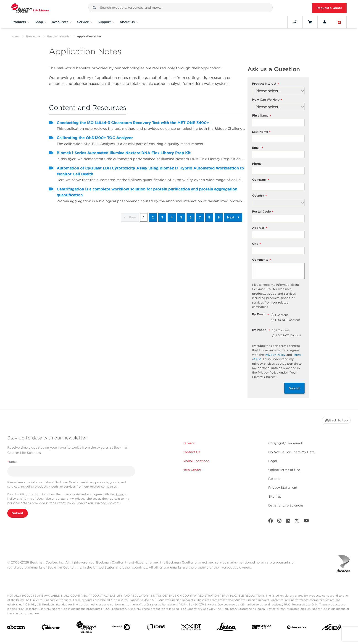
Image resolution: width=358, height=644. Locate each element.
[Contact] (295, 22)
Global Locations (196, 461)
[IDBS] (156, 628)
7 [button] (200, 217)
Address (260, 228)
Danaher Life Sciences (286, 505)
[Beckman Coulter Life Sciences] (86, 628)
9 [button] (219, 217)
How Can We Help (267, 100)
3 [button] (162, 217)
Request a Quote (329, 8)
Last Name (261, 132)
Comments (261, 260)
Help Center (192, 470)
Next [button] (233, 217)
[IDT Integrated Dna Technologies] (191, 628)
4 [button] (172, 217)
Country (259, 196)
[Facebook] (271, 522)
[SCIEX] (332, 628)
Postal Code (263, 212)
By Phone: (261, 330)
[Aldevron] (51, 628)
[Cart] (310, 22)
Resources (33, 36)
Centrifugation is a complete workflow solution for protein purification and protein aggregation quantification (147, 192)
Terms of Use (33, 499)
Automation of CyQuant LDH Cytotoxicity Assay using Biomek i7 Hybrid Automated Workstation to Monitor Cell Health (150, 171)
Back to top (336, 420)
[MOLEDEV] (261, 628)
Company (261, 180)
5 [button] (181, 217)
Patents (274, 479)
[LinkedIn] (288, 522)
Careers (188, 443)
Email (258, 148)
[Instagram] (279, 522)
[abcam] (16, 628)
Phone (257, 164)
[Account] (325, 22)
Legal (273, 461)
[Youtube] (306, 522)
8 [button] (209, 217)
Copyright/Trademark (286, 443)
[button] (94, 8)
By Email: (260, 315)
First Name (262, 116)
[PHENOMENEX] (297, 628)
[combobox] (180, 8)
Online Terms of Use (284, 470)
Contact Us (191, 452)
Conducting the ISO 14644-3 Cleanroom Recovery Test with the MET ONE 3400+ (133, 123)
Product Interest (265, 84)
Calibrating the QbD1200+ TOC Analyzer (95, 138)
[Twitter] (297, 522)
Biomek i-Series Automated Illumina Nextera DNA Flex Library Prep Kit (124, 153)
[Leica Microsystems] (226, 628)
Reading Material (59, 36)
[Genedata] (121, 628)
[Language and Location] (339, 22)
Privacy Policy (275, 355)
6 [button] (191, 217)
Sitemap (275, 496)
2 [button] (153, 217)
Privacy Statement (283, 488)
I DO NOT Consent (288, 320)
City (256, 244)
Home (15, 36)
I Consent (282, 315)
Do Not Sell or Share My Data (291, 452)
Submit (294, 388)
